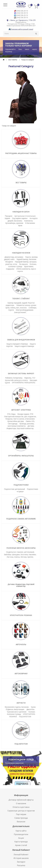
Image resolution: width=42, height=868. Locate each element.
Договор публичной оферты (21, 800)
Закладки (21, 862)
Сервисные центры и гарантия (21, 811)
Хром (20, 225)
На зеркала (23, 264)
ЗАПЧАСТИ (21, 703)
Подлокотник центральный (15, 489)
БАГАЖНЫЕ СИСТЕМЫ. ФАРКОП (21, 373)
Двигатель (30, 709)
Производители (21, 834)
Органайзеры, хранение (14, 223)
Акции (21, 838)
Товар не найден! (28, 60)
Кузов (33, 707)
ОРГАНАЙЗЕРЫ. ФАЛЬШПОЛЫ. (24, 383)
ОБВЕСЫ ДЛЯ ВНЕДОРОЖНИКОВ (21, 340)
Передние (9, 216)
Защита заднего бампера (24, 346)
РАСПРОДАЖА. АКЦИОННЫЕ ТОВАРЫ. (21, 153)
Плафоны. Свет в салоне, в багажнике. (20, 419)
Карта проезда (21, 842)
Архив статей (21, 845)
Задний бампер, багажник (26, 259)
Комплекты (28, 221)
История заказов (21, 858)
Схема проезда (21, 818)
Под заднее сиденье (20, 218)
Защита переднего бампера (17, 344)
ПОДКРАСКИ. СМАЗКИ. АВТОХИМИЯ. (21, 519)
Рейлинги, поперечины (14, 378)
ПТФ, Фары (11, 414)
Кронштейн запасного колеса (16, 380)
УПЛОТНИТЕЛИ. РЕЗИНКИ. (21, 615)
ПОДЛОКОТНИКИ (21, 485)
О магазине (21, 803)
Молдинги (9, 262)
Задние (7, 218)
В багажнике (30, 223)
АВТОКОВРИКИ (21, 674)
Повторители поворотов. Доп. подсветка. (20, 416)
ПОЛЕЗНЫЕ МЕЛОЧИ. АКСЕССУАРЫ (21, 548)
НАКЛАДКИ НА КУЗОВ (21, 253)
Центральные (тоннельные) (25, 216)
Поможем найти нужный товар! (21, 29)
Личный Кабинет (21, 855)
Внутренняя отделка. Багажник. (17, 707)
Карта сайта (21, 831)
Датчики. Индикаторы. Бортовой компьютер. (21, 585)
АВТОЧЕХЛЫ (21, 644)
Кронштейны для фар (16, 421)
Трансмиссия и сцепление (17, 712)
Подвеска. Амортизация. (15, 709)
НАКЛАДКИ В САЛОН (21, 212)
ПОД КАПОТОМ (25, 716)
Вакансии (21, 822)
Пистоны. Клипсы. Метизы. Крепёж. (20, 557)
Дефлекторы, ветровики (14, 257)
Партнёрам (21, 814)
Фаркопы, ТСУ (30, 378)
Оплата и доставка (21, 807)
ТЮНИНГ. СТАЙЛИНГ (21, 298)
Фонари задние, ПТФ (25, 414)
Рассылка (21, 865)
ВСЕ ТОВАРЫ (13, 60)
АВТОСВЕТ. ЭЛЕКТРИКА (21, 410)
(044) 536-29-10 (22, 11)
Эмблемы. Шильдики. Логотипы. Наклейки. (20, 555)
